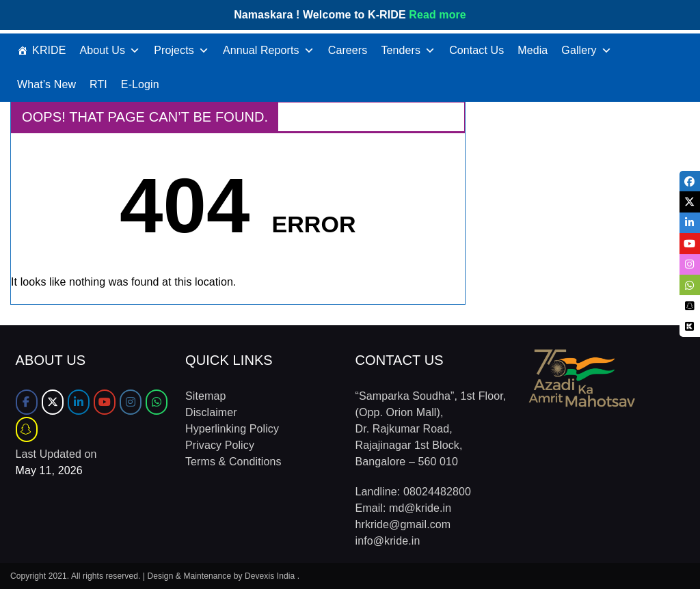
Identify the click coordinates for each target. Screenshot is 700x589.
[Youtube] (105, 402)
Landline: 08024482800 (413, 492)
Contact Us (476, 50)
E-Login (140, 84)
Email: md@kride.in (404, 508)
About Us (110, 51)
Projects (181, 51)
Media (533, 50)
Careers (348, 50)
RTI (98, 84)
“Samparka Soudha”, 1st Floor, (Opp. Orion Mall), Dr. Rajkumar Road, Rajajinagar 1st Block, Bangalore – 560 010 (431, 429)
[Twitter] (53, 402)
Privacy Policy (220, 445)
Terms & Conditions (233, 462)
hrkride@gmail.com (403, 524)
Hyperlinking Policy (232, 429)
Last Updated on (56, 454)
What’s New (46, 84)
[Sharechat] (27, 429)
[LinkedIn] (79, 402)
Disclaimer (211, 412)
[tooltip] (689, 182)
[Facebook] (27, 402)
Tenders (408, 51)
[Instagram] (131, 402)
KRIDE (49, 50)
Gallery (587, 51)
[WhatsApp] (157, 402)
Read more (437, 15)
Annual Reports (269, 51)
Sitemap (205, 396)
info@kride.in (388, 541)
